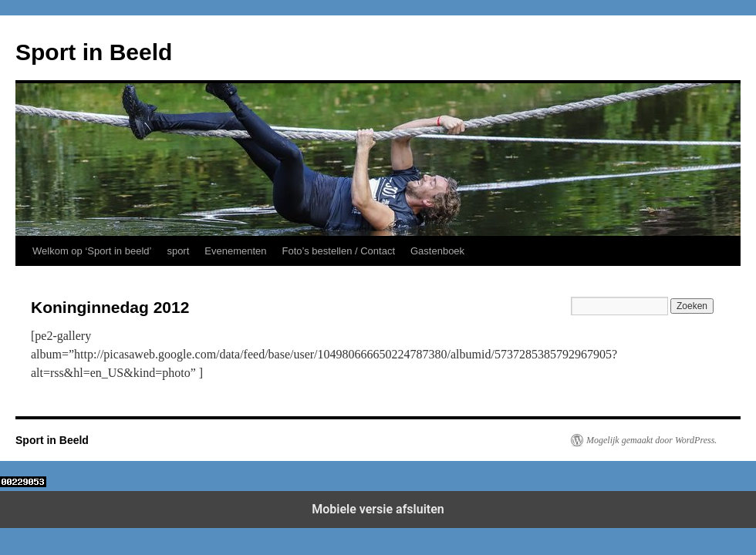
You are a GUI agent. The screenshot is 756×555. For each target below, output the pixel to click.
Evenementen (235, 251)
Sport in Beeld (94, 52)
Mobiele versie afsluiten (378, 509)
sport (178, 251)
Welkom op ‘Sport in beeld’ (92, 251)
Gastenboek (437, 251)
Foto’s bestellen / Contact (339, 251)
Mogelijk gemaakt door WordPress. (651, 440)
